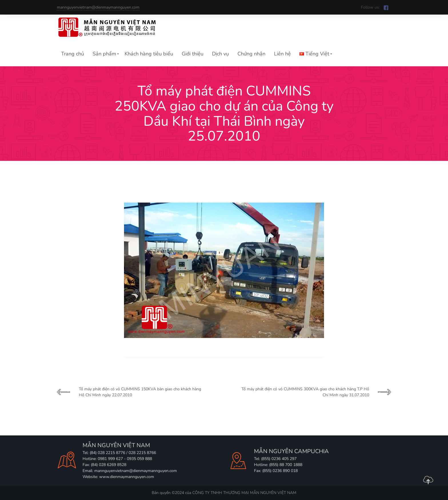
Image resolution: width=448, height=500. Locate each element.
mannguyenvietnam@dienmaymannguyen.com (98, 7)
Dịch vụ (220, 54)
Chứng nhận (251, 54)
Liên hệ (282, 54)
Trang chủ (73, 54)
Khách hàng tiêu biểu (149, 54)
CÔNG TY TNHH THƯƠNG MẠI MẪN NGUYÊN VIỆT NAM (244, 493)
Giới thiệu (193, 54)
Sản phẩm (104, 54)
